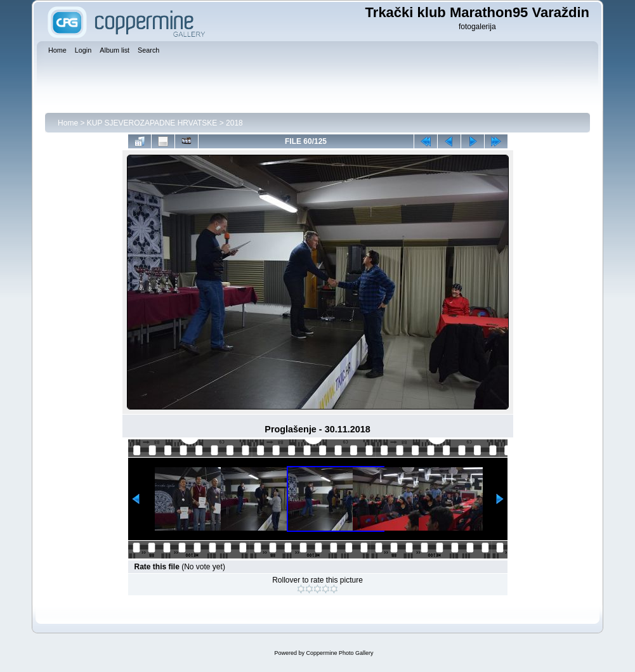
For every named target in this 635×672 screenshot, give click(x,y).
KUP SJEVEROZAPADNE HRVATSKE (152, 123)
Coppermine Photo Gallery (339, 653)
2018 (234, 123)
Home (68, 123)
